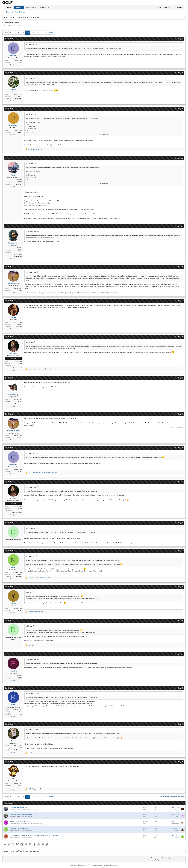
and (36, 612)
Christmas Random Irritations (19, 828)
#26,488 (181, 337)
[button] (36, 8)
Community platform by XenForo (88, 865)
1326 (32, 33)
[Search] (179, 8)
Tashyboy (13, 817)
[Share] (175, 39)
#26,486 (181, 267)
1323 (17, 33)
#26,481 (181, 39)
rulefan (177, 817)
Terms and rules (156, 858)
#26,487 (181, 301)
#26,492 (181, 482)
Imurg (12, 810)
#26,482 (181, 73)
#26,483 (181, 109)
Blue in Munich (9, 26)
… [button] (13, 33)
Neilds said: (29, 592)
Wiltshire (19, 577)
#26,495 (181, 587)
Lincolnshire (18, 99)
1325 (27, 33)
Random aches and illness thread (20, 821)
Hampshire (18, 404)
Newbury (19, 184)
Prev (6, 33)
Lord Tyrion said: (30, 453)
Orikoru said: (29, 342)
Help (173, 858)
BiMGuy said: (29, 114)
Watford (19, 327)
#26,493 (181, 523)
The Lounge (27, 810)
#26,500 (181, 762)
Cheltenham (18, 750)
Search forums (20, 12)
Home (9, 8)
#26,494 (181, 551)
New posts (10, 12)
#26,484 (181, 158)
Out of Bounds (38, 824)
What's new (30, 8)
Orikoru (177, 810)
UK (21, 714)
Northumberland (16, 368)
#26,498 (181, 688)
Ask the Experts (28, 837)
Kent (20, 788)
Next (50, 33)
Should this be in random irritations (21, 815)
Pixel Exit (115, 865)
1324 (22, 33)
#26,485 (181, 226)
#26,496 (181, 621)
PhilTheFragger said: (32, 44)
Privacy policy (166, 858)
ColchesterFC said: (31, 78)
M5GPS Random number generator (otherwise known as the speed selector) (34, 835)
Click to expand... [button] (104, 134)
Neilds (12, 831)
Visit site (12, 65)
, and (35, 149)
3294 (45, 33)
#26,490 (181, 414)
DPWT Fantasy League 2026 (19, 808)
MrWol (12, 837)
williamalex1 (175, 824)
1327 (37, 33)
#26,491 (181, 448)
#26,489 (181, 378)
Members (43, 8)
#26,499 (181, 724)
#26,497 (181, 654)
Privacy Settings (155, 860)
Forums (19, 8)
